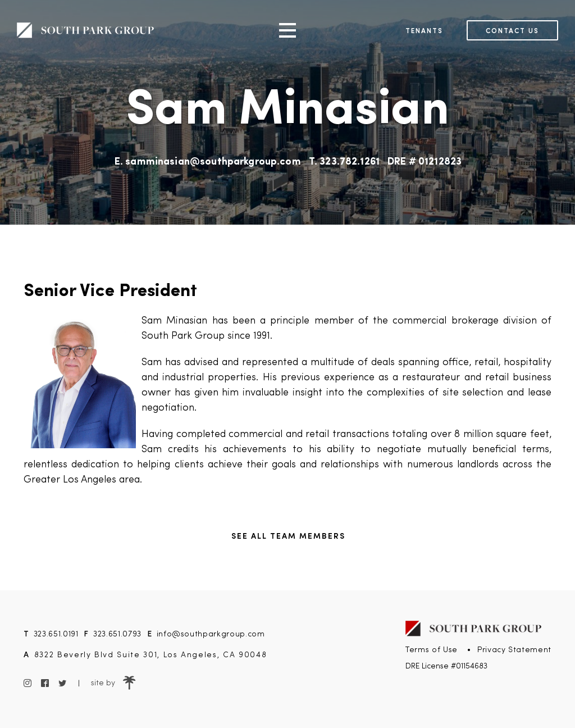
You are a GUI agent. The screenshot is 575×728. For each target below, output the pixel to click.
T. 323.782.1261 (344, 162)
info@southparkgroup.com (211, 633)
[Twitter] (62, 683)
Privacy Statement (514, 650)
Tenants (424, 30)
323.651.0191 (56, 633)
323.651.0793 (117, 633)
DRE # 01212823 (425, 162)
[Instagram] (28, 683)
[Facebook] (45, 683)
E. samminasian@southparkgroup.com (208, 162)
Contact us (512, 30)
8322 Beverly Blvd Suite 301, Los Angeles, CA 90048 (151, 654)
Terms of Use (432, 650)
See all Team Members (288, 535)
